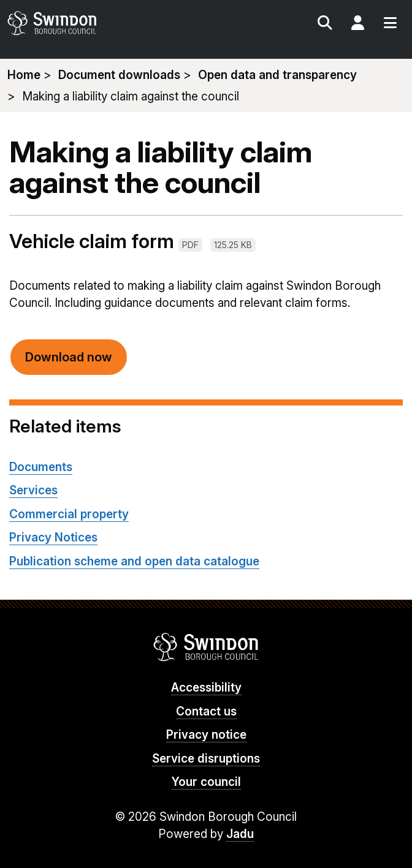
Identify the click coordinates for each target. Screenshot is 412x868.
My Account (357, 25)
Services (33, 490)
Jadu (240, 834)
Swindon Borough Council (206, 647)
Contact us (206, 711)
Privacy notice (206, 735)
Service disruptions (206, 759)
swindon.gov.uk (105, 23)
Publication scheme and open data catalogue (134, 561)
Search (325, 25)
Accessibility (206, 688)
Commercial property (69, 514)
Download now (69, 357)
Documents (41, 467)
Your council (206, 782)
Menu (390, 25)
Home (24, 75)
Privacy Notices (53, 538)
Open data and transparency (277, 75)
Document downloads (119, 75)
